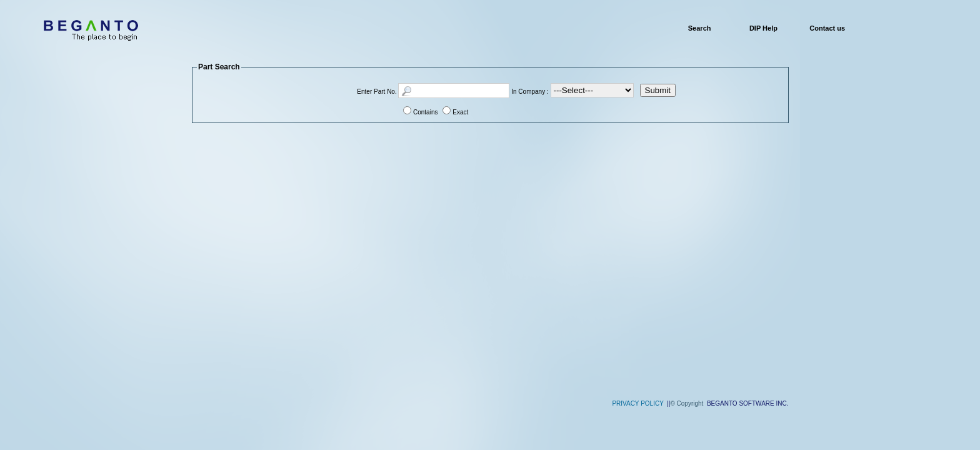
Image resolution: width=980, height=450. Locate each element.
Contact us (827, 28)
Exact (460, 112)
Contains (425, 112)
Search (700, 28)
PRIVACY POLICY (637, 403)
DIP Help (763, 28)
